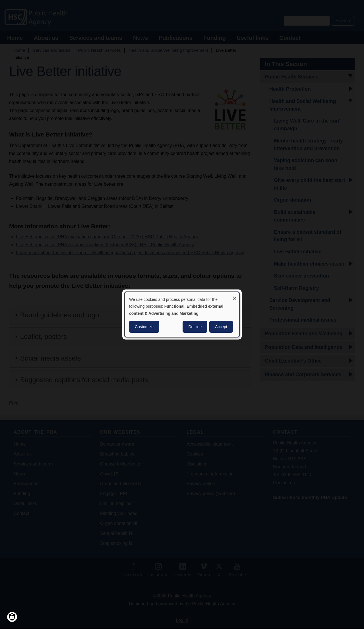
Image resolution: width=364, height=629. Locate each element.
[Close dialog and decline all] (235, 296)
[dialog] (182, 314)
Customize (144, 327)
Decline (195, 327)
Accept (221, 327)
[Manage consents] (12, 617)
